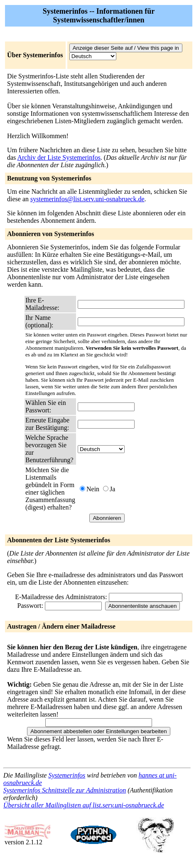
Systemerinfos (67, 775)
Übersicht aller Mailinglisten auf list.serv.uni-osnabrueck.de (84, 805)
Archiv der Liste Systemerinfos (59, 157)
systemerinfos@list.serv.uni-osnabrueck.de (87, 199)
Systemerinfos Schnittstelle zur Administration (65, 790)
